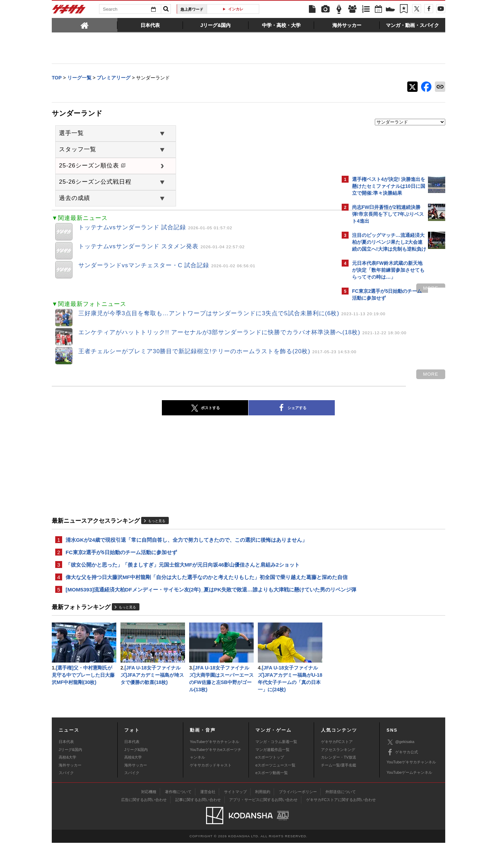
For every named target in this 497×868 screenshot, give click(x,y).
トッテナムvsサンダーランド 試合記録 (155, 228)
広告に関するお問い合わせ (144, 825)
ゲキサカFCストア (337, 767)
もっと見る (157, 524)
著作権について (178, 817)
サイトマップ (235, 817)
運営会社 (208, 817)
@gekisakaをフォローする (380, 413)
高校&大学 (67, 783)
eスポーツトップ (270, 783)
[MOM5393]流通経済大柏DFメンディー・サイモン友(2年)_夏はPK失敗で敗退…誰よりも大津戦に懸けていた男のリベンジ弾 (193, 608)
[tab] (85, 25)
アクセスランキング (338, 775)
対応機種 (149, 817)
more (310, 289)
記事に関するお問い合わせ (198, 825)
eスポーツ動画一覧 (272, 798)
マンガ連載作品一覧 (272, 775)
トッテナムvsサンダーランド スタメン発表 (162, 247)
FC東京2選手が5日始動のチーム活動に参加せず (121, 556)
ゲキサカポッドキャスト (211, 790)
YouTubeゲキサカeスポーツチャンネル (216, 779)
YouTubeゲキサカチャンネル (215, 767)
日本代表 (66, 767)
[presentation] (85, 25)
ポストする (145, 411)
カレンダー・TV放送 (339, 783)
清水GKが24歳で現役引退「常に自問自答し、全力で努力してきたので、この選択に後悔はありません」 (186, 543)
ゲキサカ (69, 11)
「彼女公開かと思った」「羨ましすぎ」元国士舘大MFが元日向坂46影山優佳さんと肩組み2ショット (183, 570)
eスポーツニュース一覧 (275, 790)
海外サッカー (70, 790)
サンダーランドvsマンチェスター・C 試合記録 (167, 266)
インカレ (236, 9)
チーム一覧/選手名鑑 (339, 790)
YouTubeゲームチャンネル (409, 798)
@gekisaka (401, 767)
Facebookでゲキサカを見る (381, 427)
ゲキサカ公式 (402, 778)
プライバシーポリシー (298, 817)
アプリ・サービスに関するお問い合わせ (263, 825)
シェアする (231, 411)
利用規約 (263, 817)
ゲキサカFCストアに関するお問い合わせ (341, 825)
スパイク (66, 798)
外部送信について (341, 817)
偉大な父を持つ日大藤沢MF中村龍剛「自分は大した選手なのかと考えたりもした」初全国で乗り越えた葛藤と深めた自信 (194, 587)
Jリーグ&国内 (70, 775)
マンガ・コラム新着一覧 (276, 767)
